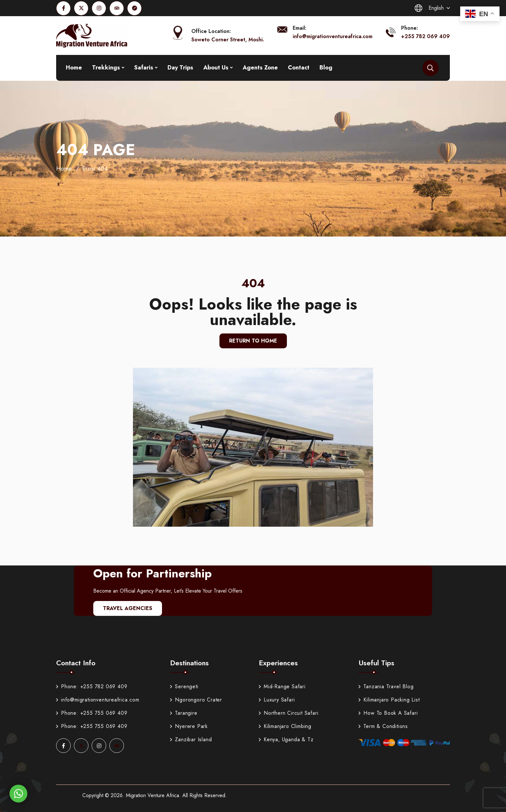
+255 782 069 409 (425, 36)
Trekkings (106, 68)
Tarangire (184, 713)
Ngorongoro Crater (196, 700)
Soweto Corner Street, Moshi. (228, 40)
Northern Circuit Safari (288, 713)
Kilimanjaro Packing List (389, 700)
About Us (216, 68)
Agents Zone (260, 68)
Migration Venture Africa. (153, 795)
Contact (299, 68)
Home (74, 68)
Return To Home (253, 341)
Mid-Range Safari (282, 686)
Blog (326, 68)
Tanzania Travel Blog (386, 686)
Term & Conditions (383, 726)
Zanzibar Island (191, 739)
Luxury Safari (277, 700)
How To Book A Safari (388, 713)
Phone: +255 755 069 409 (92, 713)
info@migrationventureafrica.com (333, 36)
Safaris (144, 68)
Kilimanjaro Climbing (285, 726)
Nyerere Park (189, 726)
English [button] (429, 8)
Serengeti (184, 686)
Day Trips (180, 68)
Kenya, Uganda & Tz (286, 739)
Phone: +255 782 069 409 (92, 686)
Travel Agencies (128, 608)
